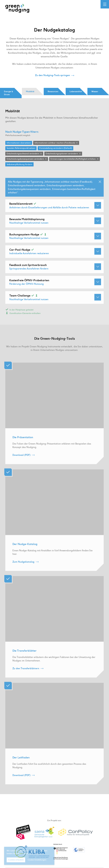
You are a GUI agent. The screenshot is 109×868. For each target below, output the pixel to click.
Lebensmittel (76, 92)
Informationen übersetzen (19, 143)
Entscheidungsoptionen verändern (62, 154)
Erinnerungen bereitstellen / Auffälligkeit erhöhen (73, 159)
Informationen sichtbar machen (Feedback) (55, 143)
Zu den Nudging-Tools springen (53, 76)
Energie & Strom (8, 93)
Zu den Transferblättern (26, 673)
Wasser (95, 92)
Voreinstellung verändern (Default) (55, 148)
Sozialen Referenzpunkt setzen (21, 148)
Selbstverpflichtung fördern (19, 165)
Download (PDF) (21, 459)
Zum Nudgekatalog (23, 566)
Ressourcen (53, 92)
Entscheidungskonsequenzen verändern (25, 159)
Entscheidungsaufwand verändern (23, 154)
